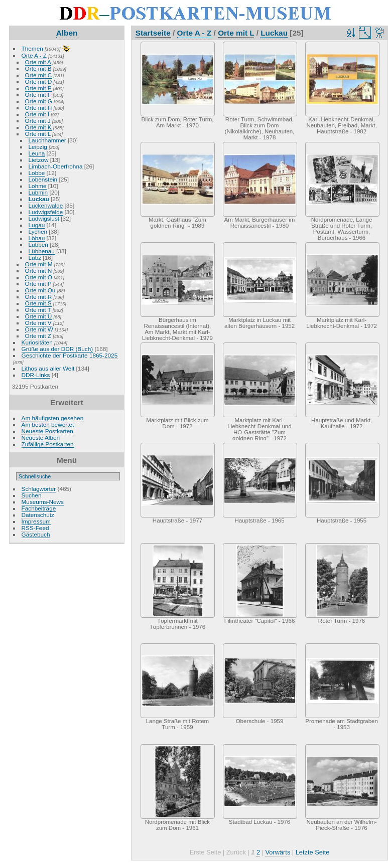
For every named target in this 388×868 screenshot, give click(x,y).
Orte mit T (38, 310)
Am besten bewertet (48, 424)
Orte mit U (39, 316)
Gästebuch (36, 534)
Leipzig (38, 147)
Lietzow (39, 160)
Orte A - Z (34, 55)
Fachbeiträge (39, 508)
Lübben (38, 244)
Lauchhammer (47, 140)
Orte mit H (39, 108)
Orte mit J (38, 121)
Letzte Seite (313, 852)
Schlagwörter (39, 489)
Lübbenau (42, 251)
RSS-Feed (35, 528)
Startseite (153, 33)
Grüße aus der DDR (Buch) (57, 349)
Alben (67, 33)
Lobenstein (43, 179)
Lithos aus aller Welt (48, 368)
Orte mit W (39, 329)
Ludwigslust (44, 218)
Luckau (39, 199)
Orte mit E (38, 88)
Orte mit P (38, 284)
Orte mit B (38, 68)
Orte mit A (38, 62)
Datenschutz (38, 515)
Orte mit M (39, 264)
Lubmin (38, 192)
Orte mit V (38, 323)
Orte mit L (38, 134)
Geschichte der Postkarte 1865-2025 (70, 355)
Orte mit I (37, 114)
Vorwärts (278, 852)
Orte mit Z (38, 336)
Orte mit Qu (40, 290)
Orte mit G (39, 101)
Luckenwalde (46, 205)
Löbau (37, 238)
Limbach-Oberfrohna (56, 166)
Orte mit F (38, 95)
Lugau (37, 225)
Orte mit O (39, 277)
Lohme (38, 186)
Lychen (38, 231)
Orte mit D (39, 81)
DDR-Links (36, 375)
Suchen (32, 495)
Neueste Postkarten (47, 431)
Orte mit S (38, 303)
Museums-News (43, 502)
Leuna (37, 153)
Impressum (36, 521)
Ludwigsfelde (46, 212)
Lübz (35, 257)
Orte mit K (38, 127)
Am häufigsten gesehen (53, 418)
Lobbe (37, 173)
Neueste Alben (41, 438)
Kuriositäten (38, 342)
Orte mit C (39, 75)
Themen (32, 48)
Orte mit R (39, 297)
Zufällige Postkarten (48, 444)
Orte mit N (39, 271)
